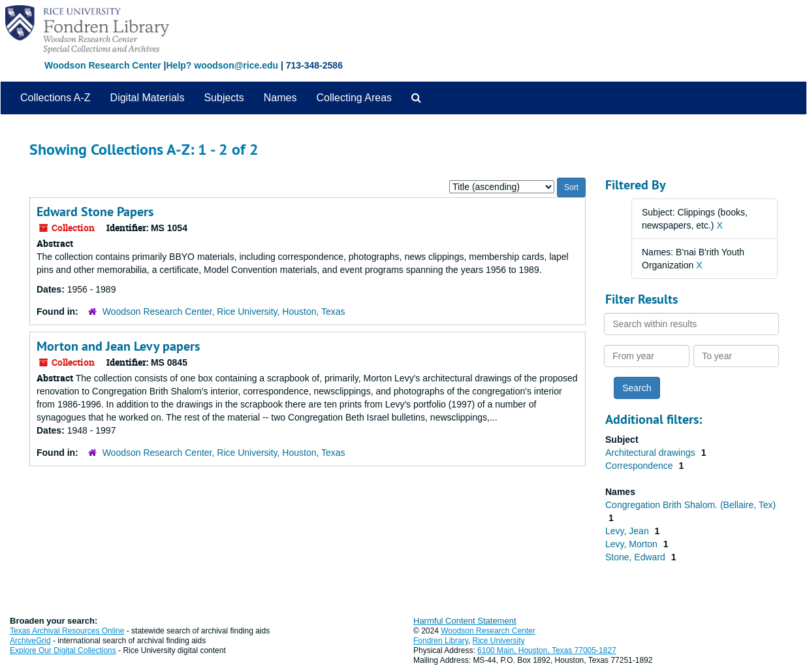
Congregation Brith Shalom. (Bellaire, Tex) (690, 505)
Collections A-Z (55, 98)
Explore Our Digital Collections (63, 650)
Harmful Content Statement (465, 621)
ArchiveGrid (30, 641)
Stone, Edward (637, 557)
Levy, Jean (628, 531)
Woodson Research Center (103, 65)
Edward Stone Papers (95, 212)
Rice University (499, 641)
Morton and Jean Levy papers (118, 346)
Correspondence (640, 466)
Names (280, 98)
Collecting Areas (354, 98)
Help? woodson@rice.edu (222, 65)
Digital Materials (148, 98)
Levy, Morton (633, 544)
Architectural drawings (652, 453)
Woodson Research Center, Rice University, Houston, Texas (224, 312)
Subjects (224, 98)
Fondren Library (441, 641)
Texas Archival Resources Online (67, 631)
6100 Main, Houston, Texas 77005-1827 (547, 650)
